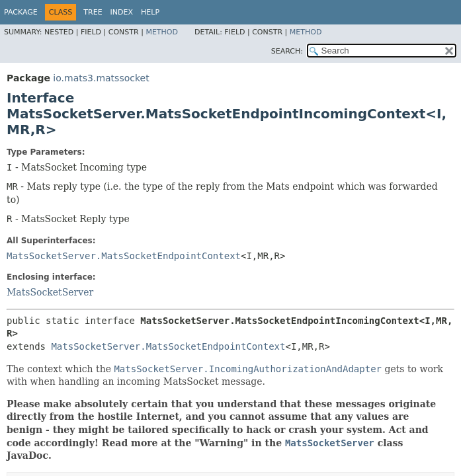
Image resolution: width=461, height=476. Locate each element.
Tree (93, 12)
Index (122, 12)
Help (150, 12)
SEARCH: (287, 51)
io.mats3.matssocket (101, 78)
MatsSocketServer (50, 292)
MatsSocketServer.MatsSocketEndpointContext (124, 256)
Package (21, 12)
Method (162, 32)
